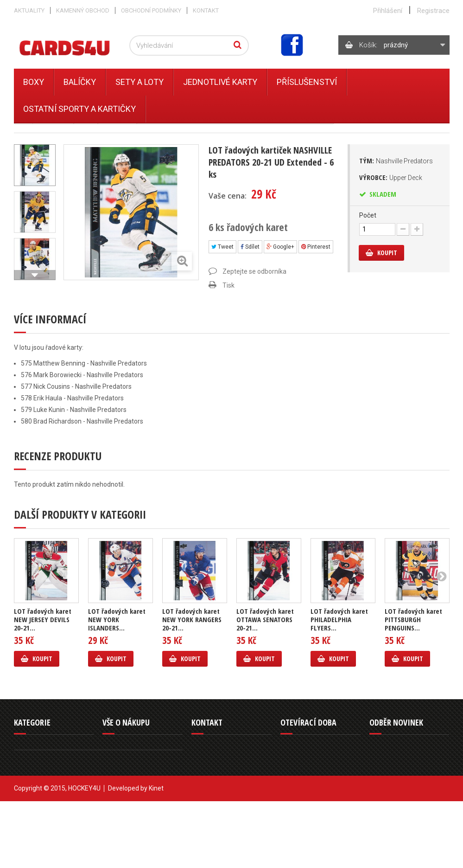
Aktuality (29, 10)
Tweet (222, 247)
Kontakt (206, 10)
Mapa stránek (121, 813)
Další (35, 275)
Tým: (396, 161)
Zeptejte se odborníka (254, 271)
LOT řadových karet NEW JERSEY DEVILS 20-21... (43, 619)
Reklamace (117, 768)
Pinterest (316, 247)
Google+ (280, 247)
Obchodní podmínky (151, 10)
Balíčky (80, 82)
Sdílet (250, 247)
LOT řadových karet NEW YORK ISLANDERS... (117, 619)
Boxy (34, 82)
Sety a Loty (140, 82)
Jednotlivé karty (220, 82)
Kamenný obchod (83, 10)
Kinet (156, 855)
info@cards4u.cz (226, 800)
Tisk (228, 285)
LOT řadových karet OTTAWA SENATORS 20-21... (265, 619)
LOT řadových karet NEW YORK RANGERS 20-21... (192, 619)
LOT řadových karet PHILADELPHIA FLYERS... (339, 619)
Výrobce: (391, 177)
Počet (368, 215)
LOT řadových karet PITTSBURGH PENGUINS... (413, 619)
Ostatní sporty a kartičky (79, 109)
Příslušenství (307, 82)
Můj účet (114, 801)
